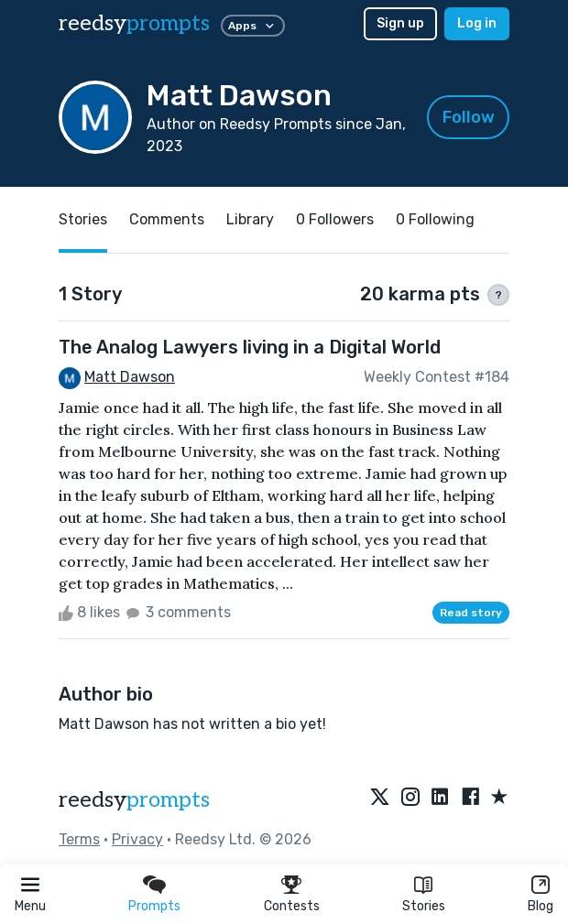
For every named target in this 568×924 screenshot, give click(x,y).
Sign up (400, 23)
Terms (79, 839)
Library (250, 219)
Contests (292, 906)
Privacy (137, 839)
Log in (477, 23)
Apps (253, 26)
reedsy (134, 800)
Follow (469, 117)
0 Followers (335, 219)
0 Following (435, 219)
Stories (424, 906)
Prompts (154, 906)
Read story (471, 613)
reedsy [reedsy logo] (134, 23)
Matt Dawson (130, 377)
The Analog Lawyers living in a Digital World (250, 347)
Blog (541, 906)
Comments (167, 219)
